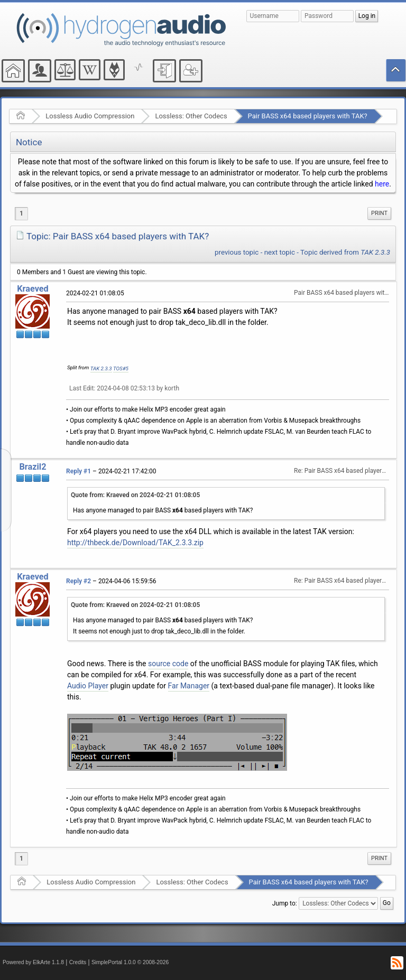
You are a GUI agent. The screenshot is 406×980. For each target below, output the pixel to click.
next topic (280, 252)
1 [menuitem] (21, 213)
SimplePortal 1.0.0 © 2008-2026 (130, 962)
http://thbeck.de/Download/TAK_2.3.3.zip (135, 543)
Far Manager (189, 686)
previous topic (237, 252)
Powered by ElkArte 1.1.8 (33, 962)
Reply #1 (79, 471)
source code (168, 664)
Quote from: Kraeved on (135, 495)
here (382, 184)
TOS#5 (121, 368)
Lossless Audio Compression (90, 116)
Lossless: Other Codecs (191, 116)
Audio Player (88, 686)
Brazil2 (33, 467)
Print (379, 213)
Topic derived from (345, 252)
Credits (78, 962)
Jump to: (285, 903)
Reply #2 (79, 581)
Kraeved (33, 289)
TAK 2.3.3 (101, 368)
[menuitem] (379, 213)
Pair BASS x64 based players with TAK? (308, 116)
